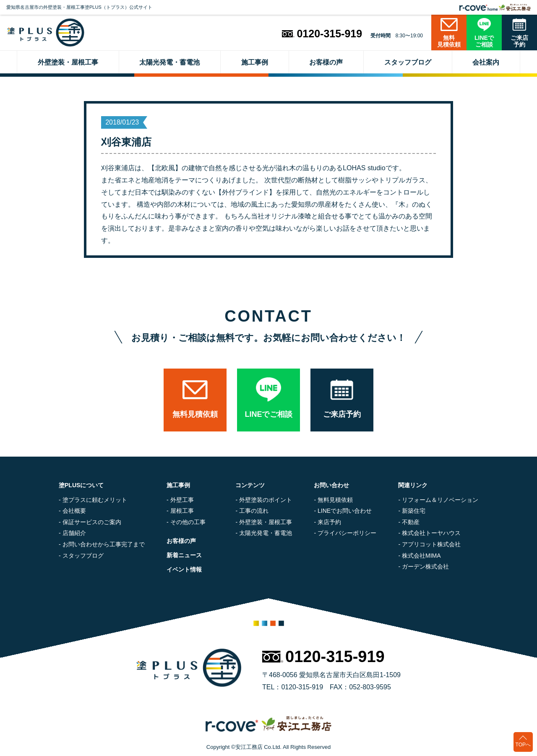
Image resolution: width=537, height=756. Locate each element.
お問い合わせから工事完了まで (104, 544)
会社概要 (74, 511)
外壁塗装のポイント (266, 500)
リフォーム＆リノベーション (440, 500)
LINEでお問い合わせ (345, 511)
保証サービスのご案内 (92, 522)
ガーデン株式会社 (425, 566)
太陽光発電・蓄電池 (266, 533)
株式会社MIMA (421, 556)
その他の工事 (188, 522)
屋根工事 (182, 511)
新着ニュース (184, 555)
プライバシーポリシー (347, 533)
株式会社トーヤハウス (431, 533)
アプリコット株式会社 (431, 544)
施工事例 (178, 485)
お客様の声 (181, 541)
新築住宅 (414, 511)
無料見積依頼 (335, 500)
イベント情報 (184, 569)
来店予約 (329, 522)
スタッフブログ (83, 556)
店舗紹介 (74, 533)
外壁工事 (182, 500)
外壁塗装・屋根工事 (266, 522)
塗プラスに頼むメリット (95, 500)
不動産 (411, 522)
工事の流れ (254, 511)
